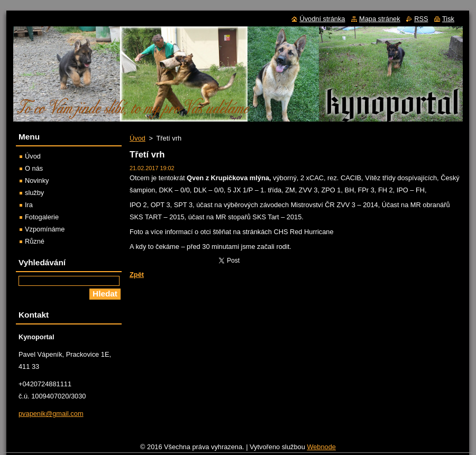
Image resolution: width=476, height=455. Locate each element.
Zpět (137, 275)
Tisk (448, 19)
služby (34, 193)
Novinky (37, 180)
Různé (35, 241)
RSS (421, 19)
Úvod (138, 138)
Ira (29, 205)
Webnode (321, 449)
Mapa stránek (380, 19)
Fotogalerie (42, 217)
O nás (34, 168)
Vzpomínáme (45, 229)
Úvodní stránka (322, 19)
